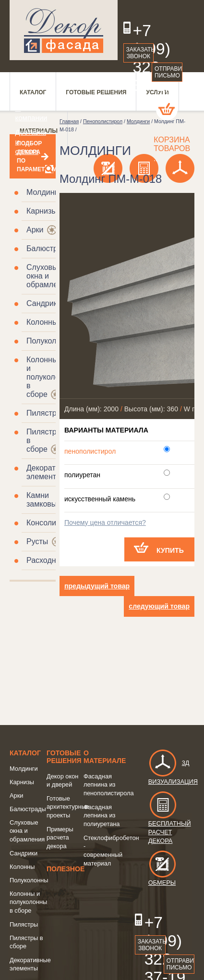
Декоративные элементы (52, 472)
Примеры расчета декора (60, 838)
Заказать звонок (140, 53)
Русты (37, 541)
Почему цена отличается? (105, 522)
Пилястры (44, 413)
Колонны (42, 322)
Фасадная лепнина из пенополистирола (109, 785)
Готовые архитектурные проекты (68, 807)
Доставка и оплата (25, 142)
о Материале (105, 757)
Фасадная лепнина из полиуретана (102, 815)
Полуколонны (51, 341)
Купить (170, 550)
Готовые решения (64, 757)
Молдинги (44, 192)
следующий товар (159, 606)
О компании (25, 113)
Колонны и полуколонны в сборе (50, 377)
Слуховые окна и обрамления (48, 276)
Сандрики (44, 303)
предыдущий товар (97, 586)
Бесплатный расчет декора (170, 823)
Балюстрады (49, 248)
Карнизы (42, 211)
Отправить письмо (168, 72)
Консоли (41, 523)
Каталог (25, 753)
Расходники (47, 560)
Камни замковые (44, 500)
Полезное (66, 869)
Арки (35, 230)
